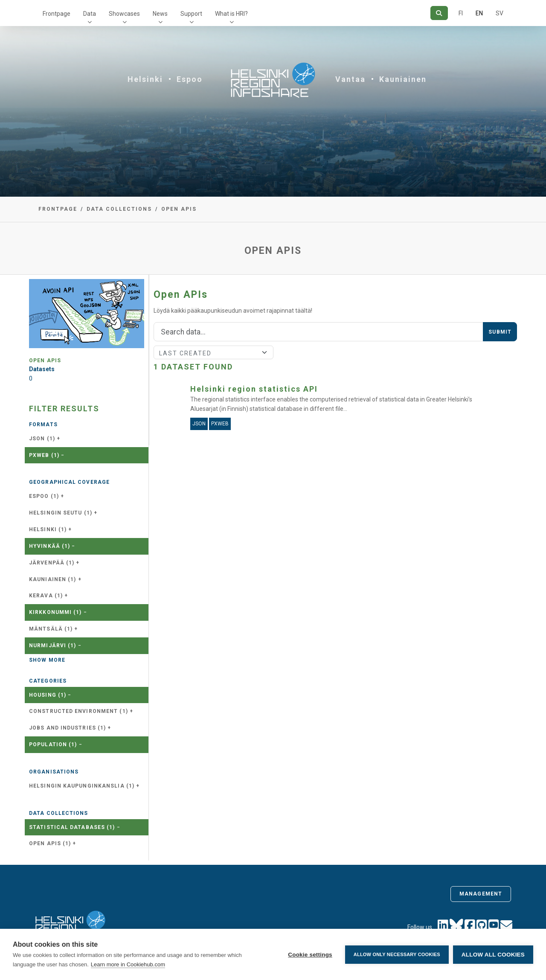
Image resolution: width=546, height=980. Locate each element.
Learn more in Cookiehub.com (128, 964)
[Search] (439, 13)
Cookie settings (310, 955)
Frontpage (57, 14)
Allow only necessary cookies (397, 954)
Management (481, 894)
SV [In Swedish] (500, 13)
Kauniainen (403, 79)
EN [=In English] (479, 13)
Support (191, 14)
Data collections (119, 209)
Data (90, 14)
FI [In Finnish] (461, 13)
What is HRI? (231, 14)
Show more (47, 660)
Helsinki (145, 79)
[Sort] (213, 352)
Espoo (190, 79)
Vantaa (350, 79)
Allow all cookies (493, 955)
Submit (500, 332)
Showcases (124, 14)
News (160, 14)
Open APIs (179, 209)
